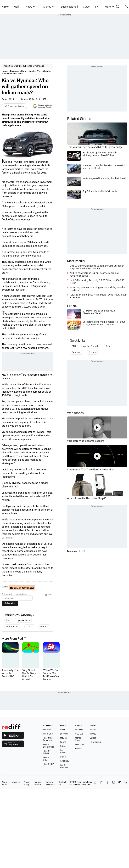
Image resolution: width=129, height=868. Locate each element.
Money (49, 7)
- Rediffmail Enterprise (48, 739)
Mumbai (44, 627)
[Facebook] (107, 783)
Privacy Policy (27, 783)
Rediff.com (82, 782)
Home (5, 7)
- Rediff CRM (46, 759)
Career (93, 738)
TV (96, 7)
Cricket (63, 746)
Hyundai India (23, 620)
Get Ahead (63, 752)
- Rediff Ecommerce (49, 746)
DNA (74, 346)
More (109, 7)
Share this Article (14, 106)
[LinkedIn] (126, 783)
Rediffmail (48, 730)
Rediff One (48, 734)
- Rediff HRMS (46, 752)
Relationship (96, 742)
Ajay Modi (9, 99)
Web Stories (75, 413)
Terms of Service (38, 783)
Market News (78, 739)
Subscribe (10, 603)
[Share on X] (101, 783)
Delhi (108, 346)
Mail (16, 7)
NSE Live (79, 734)
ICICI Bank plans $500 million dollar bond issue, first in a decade (99, 296)
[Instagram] (114, 783)
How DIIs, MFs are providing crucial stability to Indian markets (98, 289)
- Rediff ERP (48, 764)
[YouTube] (120, 783)
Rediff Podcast (64, 766)
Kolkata (92, 352)
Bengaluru (77, 352)
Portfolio (79, 749)
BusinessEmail (69, 7)
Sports (63, 742)
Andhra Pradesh (91, 346)
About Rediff (5, 783)
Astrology (65, 761)
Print (49, 595)
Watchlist (79, 744)
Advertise (16, 782)
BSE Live (79, 730)
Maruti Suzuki (13, 627)
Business (15, 71)
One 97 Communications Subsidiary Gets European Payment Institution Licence (97, 267)
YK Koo (30, 627)
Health (93, 730)
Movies (63, 738)
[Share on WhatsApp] (95, 783)
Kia (8, 620)
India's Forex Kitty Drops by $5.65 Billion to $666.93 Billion (97, 282)
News (30, 7)
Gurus (86, 7)
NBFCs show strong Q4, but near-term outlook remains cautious (94, 274)
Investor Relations (50, 783)
